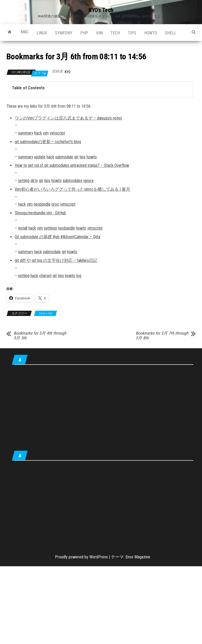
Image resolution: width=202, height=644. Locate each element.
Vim (99, 33)
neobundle (42, 204)
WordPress (99, 557)
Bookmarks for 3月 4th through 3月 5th (40, 336)
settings (50, 228)
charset (45, 276)
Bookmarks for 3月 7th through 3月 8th (162, 336)
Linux (42, 33)
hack (38, 133)
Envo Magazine (138, 557)
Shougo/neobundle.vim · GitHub (40, 213)
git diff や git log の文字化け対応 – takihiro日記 (56, 260)
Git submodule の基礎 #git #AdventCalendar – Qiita (57, 237)
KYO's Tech (101, 10)
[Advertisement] (103, 409)
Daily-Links (46, 313)
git (76, 157)
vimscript (57, 133)
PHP (84, 33)
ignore (89, 181)
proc (55, 204)
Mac (25, 32)
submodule (64, 157)
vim (46, 133)
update (40, 157)
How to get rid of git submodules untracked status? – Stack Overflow (72, 165)
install (23, 228)
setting (24, 181)
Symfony (64, 33)
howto (151, 33)
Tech (115, 33)
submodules (72, 181)
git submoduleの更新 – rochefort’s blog (48, 142)
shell (171, 33)
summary (26, 133)
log (79, 276)
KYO (68, 72)
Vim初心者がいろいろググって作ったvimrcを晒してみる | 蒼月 (72, 189)
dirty (34, 181)
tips (132, 33)
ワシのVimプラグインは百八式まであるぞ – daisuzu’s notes (68, 118)
